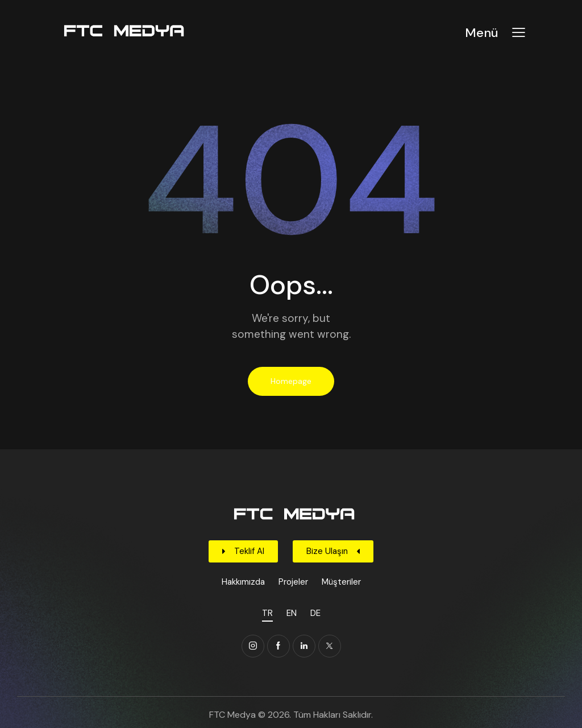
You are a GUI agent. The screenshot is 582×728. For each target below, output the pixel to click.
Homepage (291, 381)
